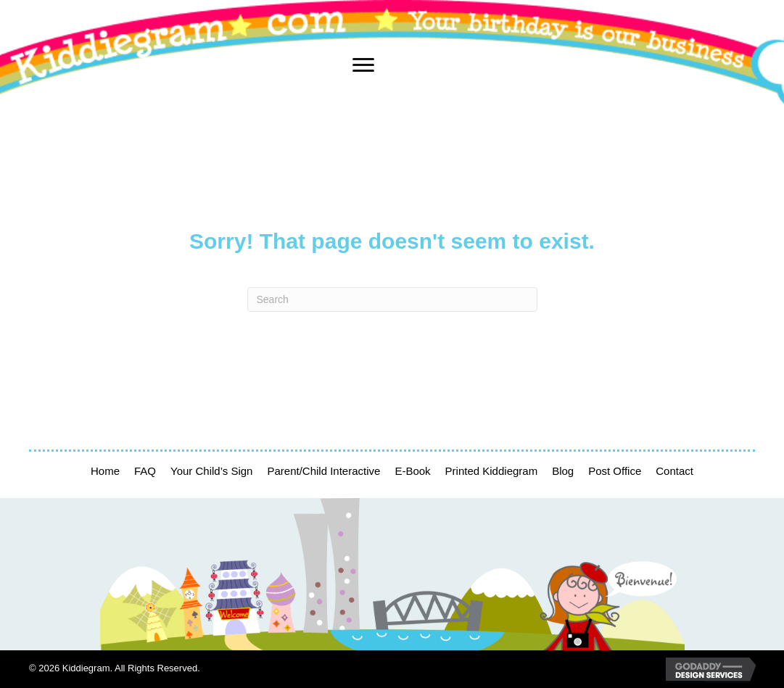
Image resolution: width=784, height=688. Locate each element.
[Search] (392, 299)
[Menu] (363, 65)
